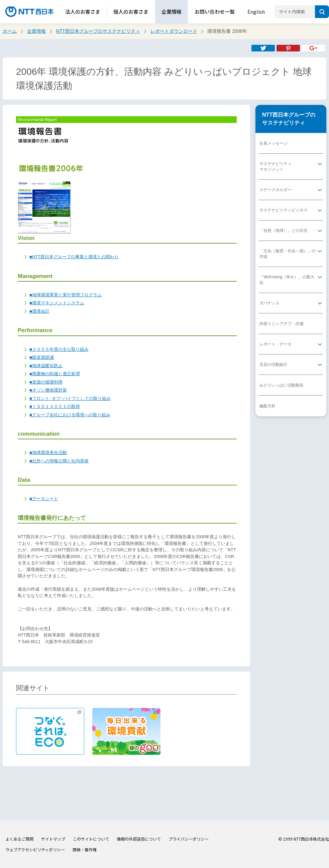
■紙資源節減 (42, 357)
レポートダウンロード (174, 31)
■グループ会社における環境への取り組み (70, 415)
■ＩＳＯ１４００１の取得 (55, 406)
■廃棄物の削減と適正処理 (55, 374)
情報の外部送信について (139, 839)
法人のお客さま (83, 12)
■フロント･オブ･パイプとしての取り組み (70, 398)
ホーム (10, 31)
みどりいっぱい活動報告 (282, 385)
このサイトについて (91, 839)
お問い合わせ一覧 (215, 12)
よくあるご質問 (19, 839)
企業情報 (172, 12)
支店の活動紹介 (273, 365)
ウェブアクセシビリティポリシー (35, 849)
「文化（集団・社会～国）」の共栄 (288, 254)
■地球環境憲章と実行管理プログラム (66, 295)
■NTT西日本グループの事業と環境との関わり (74, 257)
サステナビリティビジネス (284, 210)
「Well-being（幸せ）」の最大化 (287, 280)
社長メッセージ (273, 143)
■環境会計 (39, 311)
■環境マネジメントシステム (57, 303)
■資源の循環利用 (46, 382)
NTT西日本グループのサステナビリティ (98, 31)
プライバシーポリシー (189, 839)
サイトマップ (53, 839)
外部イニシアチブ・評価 (282, 324)
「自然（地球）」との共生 (284, 231)
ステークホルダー (276, 190)
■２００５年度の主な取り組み (59, 349)
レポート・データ (276, 344)
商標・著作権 (85, 849)
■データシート (44, 499)
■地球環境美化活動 (48, 453)
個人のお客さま (131, 12)
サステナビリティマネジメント (276, 167)
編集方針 (267, 406)
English (256, 12)
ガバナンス (269, 303)
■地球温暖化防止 (46, 366)
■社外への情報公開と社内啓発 (59, 461)
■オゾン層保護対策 (48, 390)
